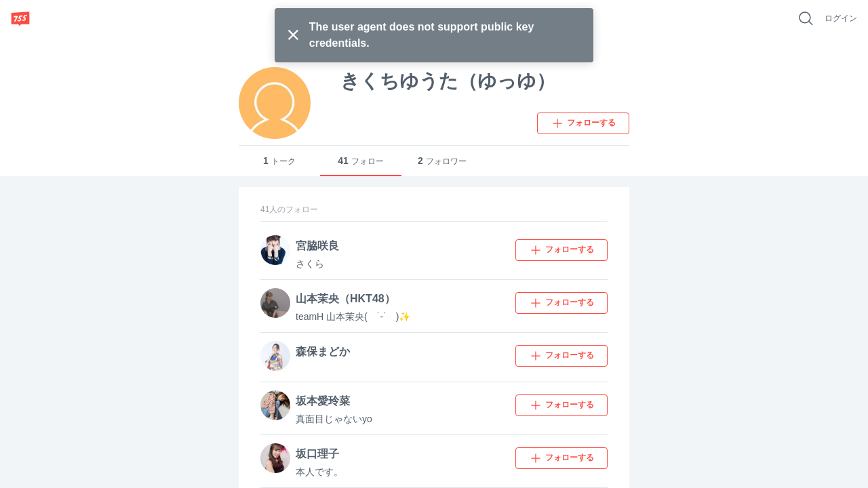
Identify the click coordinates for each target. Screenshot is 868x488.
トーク (279, 161)
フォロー (361, 161)
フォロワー (442, 161)
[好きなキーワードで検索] (806, 18)
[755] (20, 18)
